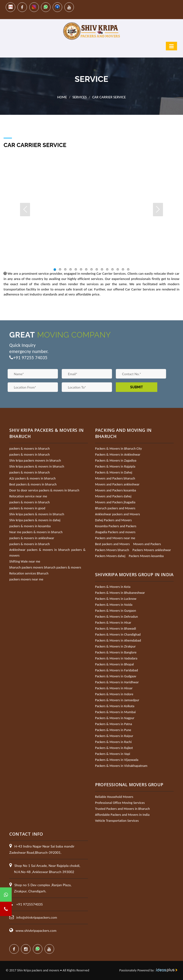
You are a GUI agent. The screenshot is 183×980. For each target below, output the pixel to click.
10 (102, 269)
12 (112, 269)
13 (118, 269)
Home (62, 97)
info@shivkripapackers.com (37, 917)
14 (123, 269)
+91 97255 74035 (30, 358)
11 (107, 269)
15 (128, 269)
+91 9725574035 (30, 904)
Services (80, 97)
